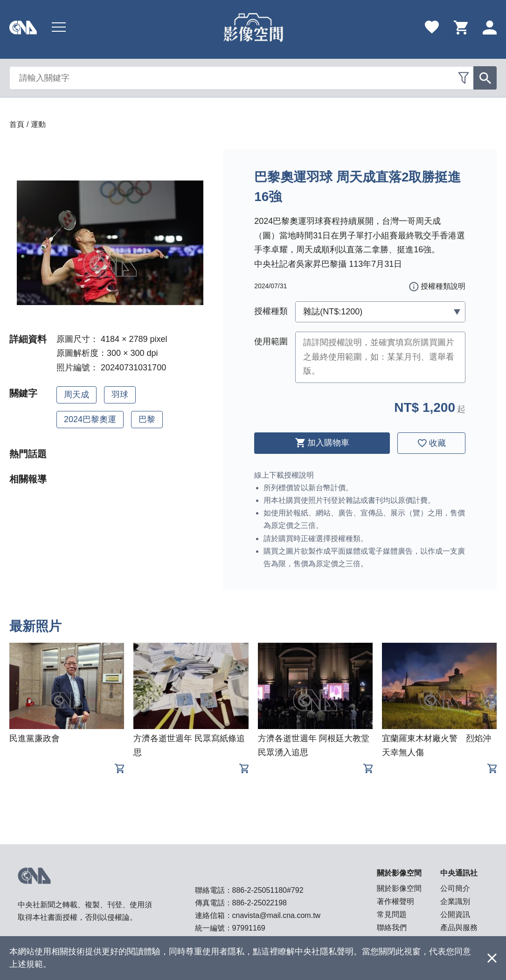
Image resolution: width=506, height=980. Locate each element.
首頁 (17, 124)
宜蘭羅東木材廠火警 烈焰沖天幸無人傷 (437, 745)
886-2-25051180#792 (268, 890)
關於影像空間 (399, 888)
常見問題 (392, 914)
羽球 (120, 395)
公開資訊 (455, 914)
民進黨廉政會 (35, 738)
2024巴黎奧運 (90, 419)
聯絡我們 (392, 928)
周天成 (76, 395)
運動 (38, 124)
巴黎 (147, 419)
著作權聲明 (395, 901)
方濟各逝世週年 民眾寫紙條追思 (189, 745)
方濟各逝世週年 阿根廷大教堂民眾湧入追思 (314, 745)
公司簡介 (455, 888)
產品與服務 (459, 928)
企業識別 (455, 901)
